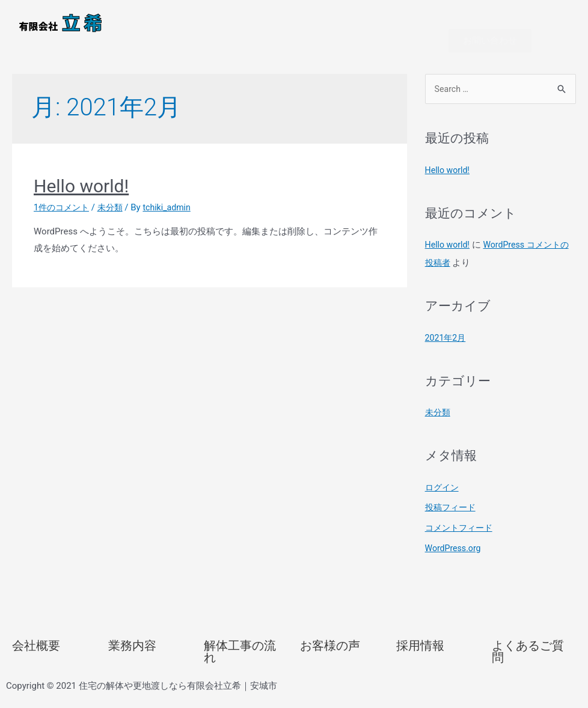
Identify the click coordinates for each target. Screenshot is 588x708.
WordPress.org (455, 560)
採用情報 (420, 657)
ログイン (443, 499)
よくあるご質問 (528, 663)
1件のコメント (63, 218)
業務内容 (132, 657)
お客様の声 (330, 657)
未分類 (115, 218)
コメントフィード (461, 539)
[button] (294, 15)
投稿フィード (452, 519)
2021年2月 (447, 349)
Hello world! (81, 196)
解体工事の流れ (240, 663)
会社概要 (36, 657)
